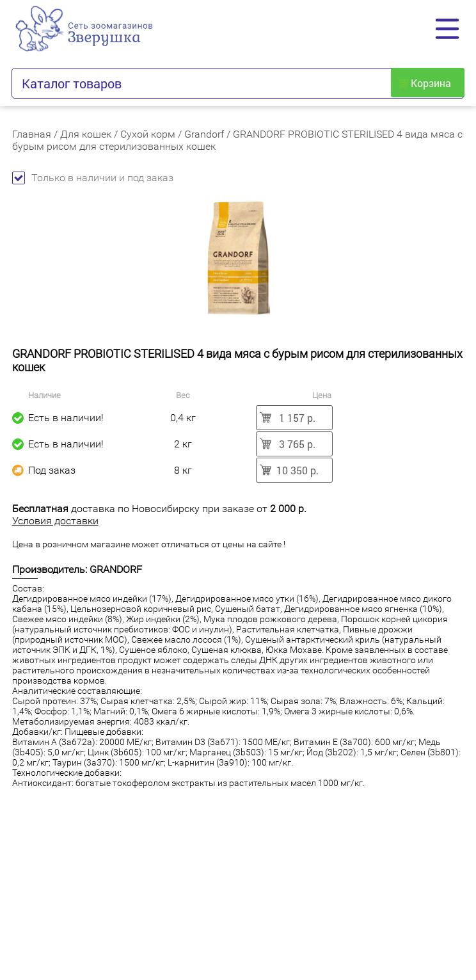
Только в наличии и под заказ (93, 178)
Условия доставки (55, 521)
